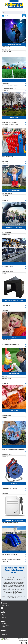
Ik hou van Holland (14, 415)
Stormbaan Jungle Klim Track (14, 88)
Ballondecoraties (14, 264)
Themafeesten (14, 410)
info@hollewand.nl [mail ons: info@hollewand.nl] (7, 608)
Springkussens (14, 118)
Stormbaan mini (14, 83)
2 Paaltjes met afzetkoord (14, 303)
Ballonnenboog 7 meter (14, 271)
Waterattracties (14, 49)
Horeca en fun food (14, 374)
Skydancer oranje (14, 232)
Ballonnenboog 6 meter (14, 269)
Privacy (4, 627)
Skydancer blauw (14, 235)
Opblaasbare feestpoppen (14, 191)
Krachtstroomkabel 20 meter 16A (14, 491)
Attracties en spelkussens (14, 44)
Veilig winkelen (5, 625)
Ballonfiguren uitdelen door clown (14, 344)
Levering (4, 624)
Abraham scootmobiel (14, 193)
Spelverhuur (14, 154)
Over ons (4, 614)
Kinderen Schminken (14, 340)
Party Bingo (14, 418)
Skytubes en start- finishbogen (14, 227)
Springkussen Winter (14, 454)
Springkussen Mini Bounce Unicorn (14, 120)
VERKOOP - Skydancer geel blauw (14, 554)
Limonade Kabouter (14, 379)
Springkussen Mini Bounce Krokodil (14, 125)
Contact (4, 633)
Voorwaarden (5, 634)
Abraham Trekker (14, 196)
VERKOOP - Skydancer (14, 557)
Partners (4, 616)
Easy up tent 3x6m (14, 308)
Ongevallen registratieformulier (14, 520)
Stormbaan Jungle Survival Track (14, 86)
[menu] (24, 16)
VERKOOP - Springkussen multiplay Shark (14, 559)
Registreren (15, 1)
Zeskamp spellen (14, 159)
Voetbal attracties (14, 47)
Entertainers (14, 337)
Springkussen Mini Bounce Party (14, 122)
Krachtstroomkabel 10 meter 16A (14, 488)
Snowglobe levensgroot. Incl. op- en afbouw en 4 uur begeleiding (14, 449)
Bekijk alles (14, 54)
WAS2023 (4, 617)
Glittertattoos (14, 342)
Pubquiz (14, 413)
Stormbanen (14, 81)
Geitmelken (14, 376)
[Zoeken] (24, 12)
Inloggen (12, 1)
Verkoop (14, 552)
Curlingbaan (14, 452)
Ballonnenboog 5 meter (14, 266)
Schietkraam (14, 161)
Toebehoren (14, 484)
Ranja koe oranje (14, 381)
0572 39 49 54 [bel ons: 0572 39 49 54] (6, 605)
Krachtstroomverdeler (14, 486)
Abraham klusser (14, 198)
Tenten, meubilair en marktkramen (14, 301)
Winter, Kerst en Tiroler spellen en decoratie (14, 447)
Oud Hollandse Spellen (14, 157)
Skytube (14, 230)
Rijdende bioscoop (14, 52)
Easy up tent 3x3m (14, 305)
